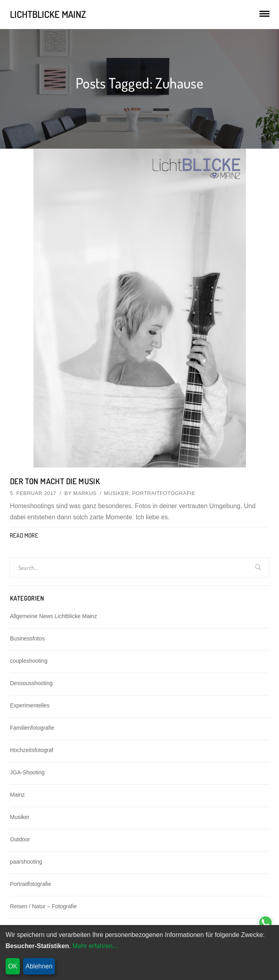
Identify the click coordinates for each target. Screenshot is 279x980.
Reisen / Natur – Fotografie (43, 906)
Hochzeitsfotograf (32, 750)
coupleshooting (29, 661)
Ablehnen (39, 966)
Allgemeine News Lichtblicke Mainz (54, 616)
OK (13, 966)
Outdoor (20, 839)
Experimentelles (30, 705)
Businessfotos (27, 638)
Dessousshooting (31, 683)
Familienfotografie (32, 728)
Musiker (116, 493)
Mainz (17, 795)
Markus (85, 493)
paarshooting (26, 862)
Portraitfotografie (164, 493)
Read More (24, 535)
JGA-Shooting (27, 772)
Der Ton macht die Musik (55, 481)
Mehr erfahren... (95, 946)
